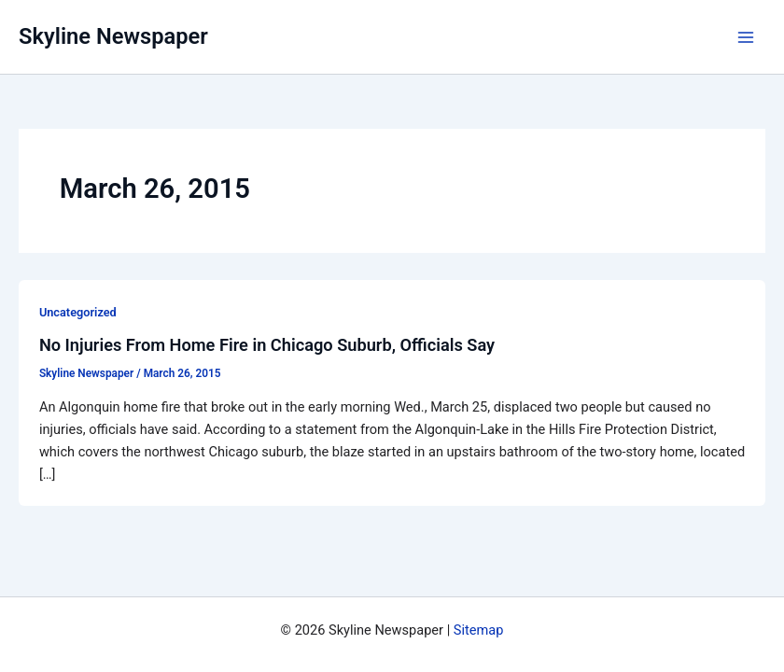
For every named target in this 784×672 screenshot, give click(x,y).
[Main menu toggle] (746, 37)
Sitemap (479, 630)
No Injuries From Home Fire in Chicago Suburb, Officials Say (267, 345)
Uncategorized (78, 312)
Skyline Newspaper (113, 36)
